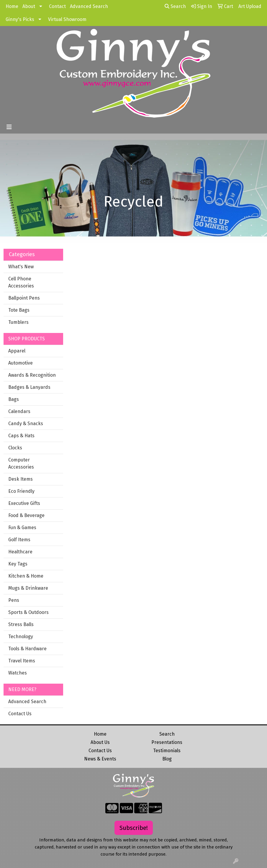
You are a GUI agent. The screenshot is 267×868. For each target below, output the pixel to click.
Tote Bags (19, 310)
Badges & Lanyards (29, 387)
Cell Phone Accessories (21, 282)
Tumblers (18, 322)
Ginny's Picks (20, 19)
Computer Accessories (21, 463)
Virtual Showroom (67, 19)
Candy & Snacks (26, 424)
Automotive (21, 363)
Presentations (167, 742)
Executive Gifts (24, 503)
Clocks (15, 448)
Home (12, 6)
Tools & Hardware (27, 649)
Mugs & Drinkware (28, 588)
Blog (167, 759)
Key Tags (18, 564)
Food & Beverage (26, 515)
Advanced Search (89, 6)
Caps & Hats (21, 436)
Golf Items (19, 540)
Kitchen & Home (26, 576)
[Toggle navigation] (9, 127)
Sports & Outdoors (28, 612)
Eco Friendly (21, 491)
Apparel (17, 351)
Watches (18, 673)
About (29, 6)
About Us (100, 742)
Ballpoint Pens (24, 298)
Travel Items (22, 661)
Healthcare (20, 552)
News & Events (100, 759)
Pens (14, 600)
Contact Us (20, 714)
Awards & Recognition (32, 375)
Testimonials (167, 751)
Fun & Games (22, 528)
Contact (57, 6)
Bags (14, 399)
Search (175, 6)
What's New (21, 267)
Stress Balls (21, 624)
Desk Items (21, 479)
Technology (21, 637)
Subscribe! (134, 828)
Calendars (19, 411)
